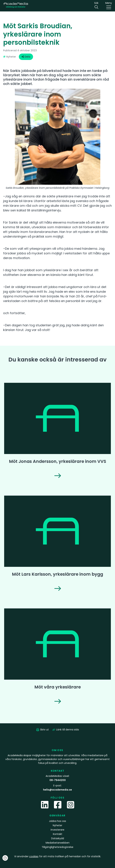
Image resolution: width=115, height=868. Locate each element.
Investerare (57, 830)
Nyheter (57, 825)
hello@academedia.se (57, 790)
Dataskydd (58, 838)
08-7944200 (58, 780)
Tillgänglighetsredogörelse (57, 847)
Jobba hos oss (57, 821)
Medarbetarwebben (58, 843)
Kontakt (58, 834)
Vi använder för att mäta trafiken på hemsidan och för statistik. (58, 856)
